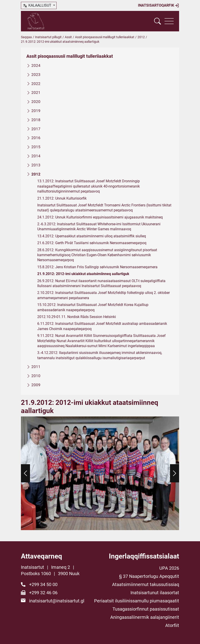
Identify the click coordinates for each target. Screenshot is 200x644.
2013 (36, 165)
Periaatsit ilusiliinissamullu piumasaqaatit (137, 601)
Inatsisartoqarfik (159, 5)
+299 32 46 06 (43, 593)
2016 (36, 138)
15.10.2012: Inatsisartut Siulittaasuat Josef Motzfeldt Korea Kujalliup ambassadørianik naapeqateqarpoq (93, 307)
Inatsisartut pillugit (48, 37)
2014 (36, 156)
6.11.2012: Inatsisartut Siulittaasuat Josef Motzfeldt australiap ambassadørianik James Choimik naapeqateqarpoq (102, 326)
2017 (36, 129)
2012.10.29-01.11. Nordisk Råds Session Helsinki (77, 317)
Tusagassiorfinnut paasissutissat (146, 609)
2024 (36, 65)
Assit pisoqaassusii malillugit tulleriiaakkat (105, 37)
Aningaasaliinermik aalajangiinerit (145, 617)
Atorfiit (172, 625)
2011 (36, 367)
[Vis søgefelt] (157, 21)
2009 (36, 385)
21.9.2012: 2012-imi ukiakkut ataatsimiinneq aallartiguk (83, 274)
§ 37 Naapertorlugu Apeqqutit (149, 576)
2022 (36, 84)
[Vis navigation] (169, 21)
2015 (36, 147)
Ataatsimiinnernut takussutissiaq (146, 584)
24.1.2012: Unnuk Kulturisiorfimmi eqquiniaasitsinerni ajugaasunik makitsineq (100, 217)
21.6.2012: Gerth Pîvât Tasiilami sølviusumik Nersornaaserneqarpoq (92, 243)
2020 (36, 102)
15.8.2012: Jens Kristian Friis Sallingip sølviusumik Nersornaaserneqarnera (97, 267)
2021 (36, 93)
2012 (141, 37)
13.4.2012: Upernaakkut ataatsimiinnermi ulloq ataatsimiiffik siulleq (92, 236)
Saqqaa (26, 37)
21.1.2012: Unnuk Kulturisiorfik (62, 198)
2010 (36, 376)
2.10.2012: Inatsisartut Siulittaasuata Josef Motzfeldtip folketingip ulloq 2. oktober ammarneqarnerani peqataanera (104, 295)
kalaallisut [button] (37, 6)
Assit (68, 37)
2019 (36, 111)
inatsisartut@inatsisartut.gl (57, 601)
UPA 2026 (169, 568)
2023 (36, 75)
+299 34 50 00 (43, 584)
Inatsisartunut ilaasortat (155, 593)
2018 (36, 120)
